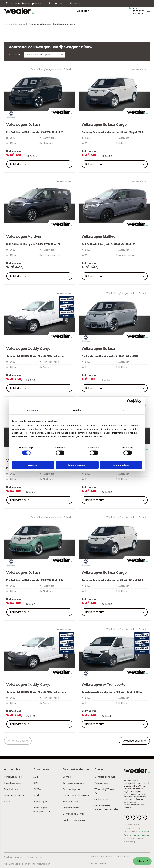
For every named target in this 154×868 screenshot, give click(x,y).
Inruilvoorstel (101, 799)
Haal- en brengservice (75, 820)
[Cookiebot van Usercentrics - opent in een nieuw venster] (129, 401)
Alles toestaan (121, 465)
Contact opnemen (105, 777)
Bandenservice (71, 801)
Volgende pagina (134, 741)
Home (7, 24)
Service (67, 777)
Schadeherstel (71, 808)
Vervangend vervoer (74, 814)
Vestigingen (101, 783)
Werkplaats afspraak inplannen (25, 3)
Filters (142, 861)
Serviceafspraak (72, 789)
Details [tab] (77, 410)
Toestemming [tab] (32, 410)
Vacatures (57, 3)
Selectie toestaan (77, 465)
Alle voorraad (20, 24)
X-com (109, 856)
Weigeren (33, 465)
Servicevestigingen (73, 783)
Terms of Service (141, 835)
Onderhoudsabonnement (77, 795)
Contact (77, 3)
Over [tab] (122, 410)
